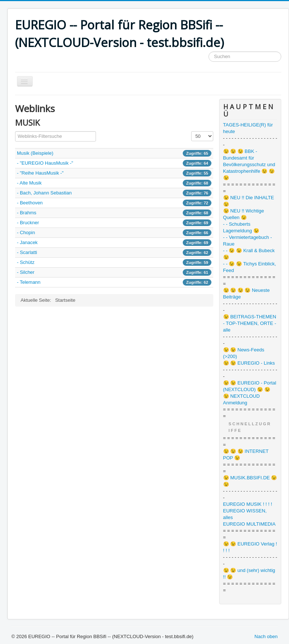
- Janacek (27, 242)
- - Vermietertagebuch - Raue (248, 241)
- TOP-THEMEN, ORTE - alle (250, 327)
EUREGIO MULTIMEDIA (249, 524)
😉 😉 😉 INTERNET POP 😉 (246, 455)
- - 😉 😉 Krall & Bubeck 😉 (249, 254)
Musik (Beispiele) (35, 153)
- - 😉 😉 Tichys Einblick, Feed (250, 267)
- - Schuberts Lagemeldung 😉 (241, 227)
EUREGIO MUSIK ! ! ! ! (248, 504)
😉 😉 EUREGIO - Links (249, 363)
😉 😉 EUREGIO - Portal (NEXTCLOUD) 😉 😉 (250, 386)
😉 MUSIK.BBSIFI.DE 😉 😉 (250, 481)
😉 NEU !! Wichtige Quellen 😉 (244, 214)
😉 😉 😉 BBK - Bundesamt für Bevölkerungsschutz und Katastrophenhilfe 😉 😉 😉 (249, 164)
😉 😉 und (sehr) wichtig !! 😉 (249, 574)
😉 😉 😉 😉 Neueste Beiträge (247, 294)
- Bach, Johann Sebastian (44, 193)
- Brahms (27, 213)
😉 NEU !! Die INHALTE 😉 (249, 201)
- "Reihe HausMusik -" (40, 173)
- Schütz (26, 262)
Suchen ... (209, 52)
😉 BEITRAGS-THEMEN (250, 317)
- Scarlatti (27, 252)
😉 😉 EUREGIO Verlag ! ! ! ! (250, 547)
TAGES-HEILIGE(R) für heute (248, 128)
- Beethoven (30, 203)
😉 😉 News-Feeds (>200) (244, 353)
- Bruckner (28, 223)
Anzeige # (191, 131)
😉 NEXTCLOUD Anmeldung (242, 399)
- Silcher (26, 272)
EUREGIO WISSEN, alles (245, 514)
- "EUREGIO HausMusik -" (45, 163)
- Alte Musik (29, 183)
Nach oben (266, 636)
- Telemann (29, 282)
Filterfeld (15, 131)
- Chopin (26, 232)
